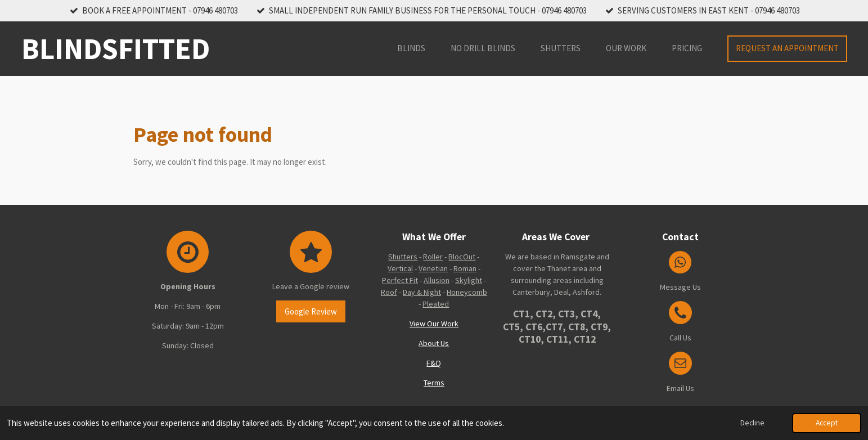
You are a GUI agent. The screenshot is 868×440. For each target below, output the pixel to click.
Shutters (403, 257)
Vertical (400, 268)
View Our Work (434, 324)
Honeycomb (467, 292)
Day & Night (422, 292)
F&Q (434, 363)
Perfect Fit (400, 280)
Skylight (469, 280)
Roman (465, 268)
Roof (389, 292)
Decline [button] (752, 423)
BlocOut (462, 257)
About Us (434, 343)
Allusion (437, 280)
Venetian (433, 268)
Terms (434, 383)
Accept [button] (827, 423)
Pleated (436, 304)
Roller (433, 257)
